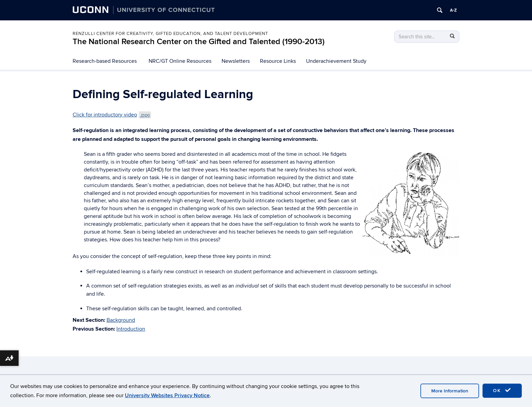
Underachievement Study (336, 61)
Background (121, 320)
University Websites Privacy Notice (167, 395)
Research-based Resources (105, 61)
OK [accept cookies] (502, 390)
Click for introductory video (112, 115)
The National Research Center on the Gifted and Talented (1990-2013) (199, 42)
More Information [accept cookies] (450, 391)
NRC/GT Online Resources (180, 61)
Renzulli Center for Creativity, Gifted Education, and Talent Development (170, 34)
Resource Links (278, 61)
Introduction (131, 329)
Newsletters (236, 61)
